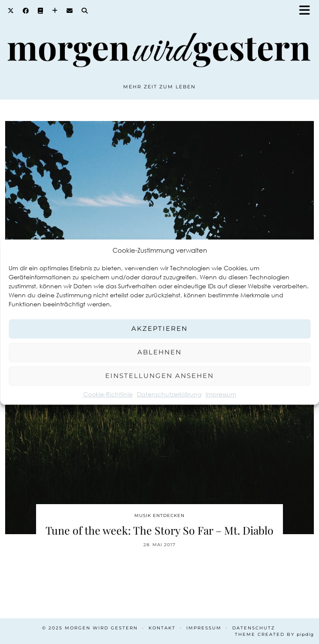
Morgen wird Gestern (101, 628)
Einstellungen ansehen (159, 376)
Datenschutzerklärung (169, 394)
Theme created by (274, 634)
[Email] (70, 11)
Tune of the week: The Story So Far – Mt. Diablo (159, 530)
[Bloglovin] (55, 11)
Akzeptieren (159, 328)
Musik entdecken (159, 516)
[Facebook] (26, 11)
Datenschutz (254, 628)
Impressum (221, 394)
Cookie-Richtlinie (108, 394)
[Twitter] (11, 11)
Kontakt (162, 628)
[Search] (85, 11)
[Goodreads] (41, 11)
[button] (307, 11)
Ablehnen (159, 352)
